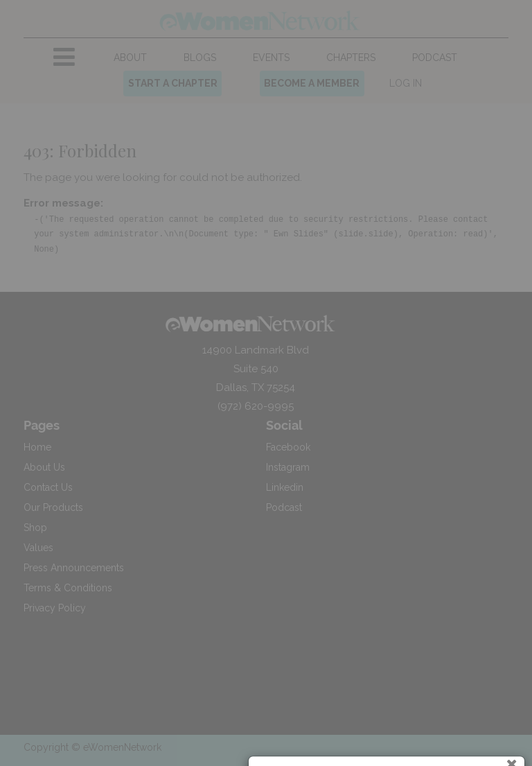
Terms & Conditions (68, 588)
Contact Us (48, 487)
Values (38, 548)
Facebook (288, 447)
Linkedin (285, 487)
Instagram (288, 467)
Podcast (284, 507)
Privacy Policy (55, 608)
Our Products (53, 507)
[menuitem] (131, 58)
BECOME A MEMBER (312, 83)
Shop (35, 528)
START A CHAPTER (173, 83)
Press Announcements (74, 568)
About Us (44, 467)
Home (37, 447)
